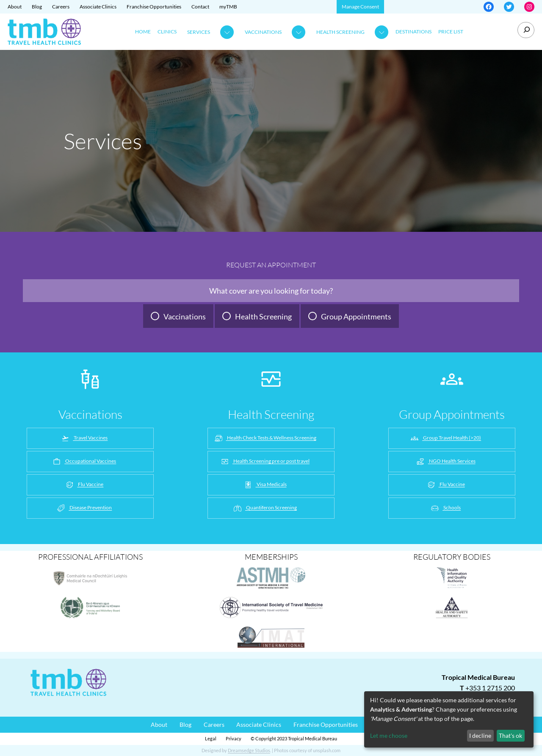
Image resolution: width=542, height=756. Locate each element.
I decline (480, 735)
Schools (445, 508)
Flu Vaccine (84, 485)
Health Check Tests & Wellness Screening (265, 438)
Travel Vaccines (84, 438)
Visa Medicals (265, 485)
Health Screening (340, 32)
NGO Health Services (445, 462)
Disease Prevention (84, 508)
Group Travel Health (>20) (445, 438)
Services (199, 32)
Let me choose (389, 735)
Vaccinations (263, 32)
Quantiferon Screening (265, 508)
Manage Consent (360, 7)
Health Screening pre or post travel (265, 462)
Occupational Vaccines (84, 462)
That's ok (510, 735)
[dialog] (449, 719)
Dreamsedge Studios (249, 750)
